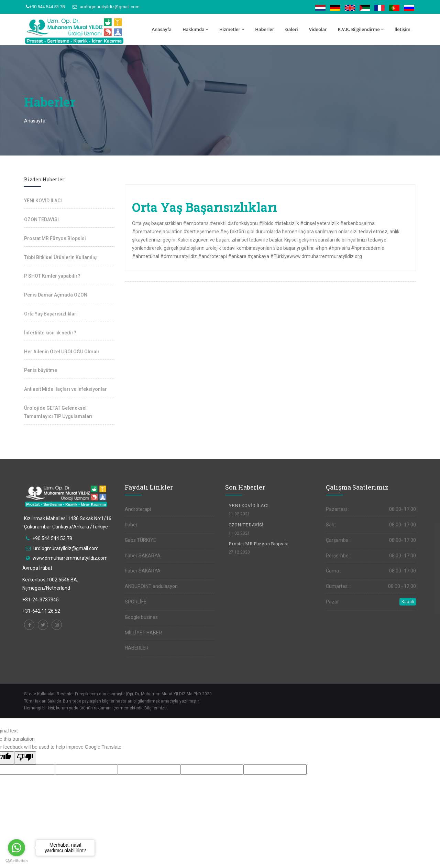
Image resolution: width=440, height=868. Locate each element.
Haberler (265, 29)
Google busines (141, 617)
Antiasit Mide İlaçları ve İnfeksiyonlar (65, 389)
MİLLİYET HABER (143, 633)
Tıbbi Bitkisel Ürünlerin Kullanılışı (61, 257)
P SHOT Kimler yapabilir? (52, 276)
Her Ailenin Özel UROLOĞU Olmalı (62, 352)
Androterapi (138, 509)
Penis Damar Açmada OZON (56, 295)
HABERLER (137, 648)
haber (131, 525)
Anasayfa (161, 29)
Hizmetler (232, 29)
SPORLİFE (136, 602)
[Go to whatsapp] (16, 848)
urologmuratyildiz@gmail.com (106, 7)
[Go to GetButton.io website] (16, 861)
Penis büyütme (41, 370)
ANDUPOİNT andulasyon (151, 586)
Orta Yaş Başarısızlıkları (51, 314)
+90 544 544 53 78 (45, 7)
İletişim (403, 29)
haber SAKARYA (143, 556)
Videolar (318, 29)
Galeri (291, 29)
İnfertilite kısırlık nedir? (50, 333)
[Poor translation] (25, 758)
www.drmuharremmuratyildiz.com (70, 558)
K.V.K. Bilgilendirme (361, 29)
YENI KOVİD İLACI (43, 201)
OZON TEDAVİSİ (41, 219)
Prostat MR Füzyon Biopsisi (55, 238)
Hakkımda (195, 29)
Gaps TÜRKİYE (140, 540)
